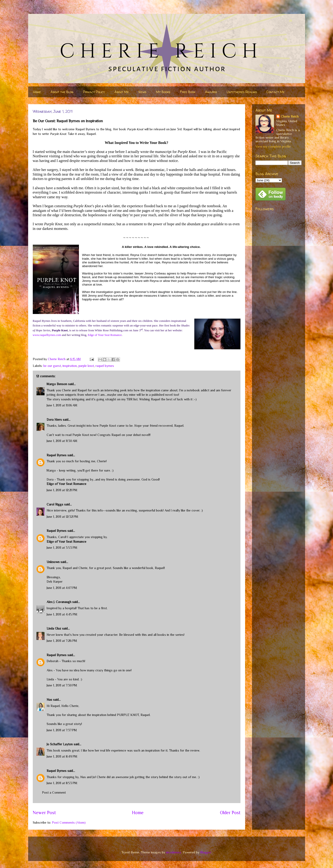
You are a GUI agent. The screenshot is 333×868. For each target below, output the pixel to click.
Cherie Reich (290, 116)
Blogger (205, 852)
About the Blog (62, 92)
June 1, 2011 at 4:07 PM (62, 588)
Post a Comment (54, 792)
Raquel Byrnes (57, 455)
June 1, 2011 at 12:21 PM (62, 490)
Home (37, 92)
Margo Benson (57, 384)
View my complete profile (273, 146)
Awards (211, 92)
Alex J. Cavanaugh (59, 602)
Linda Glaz (54, 628)
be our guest (52, 366)
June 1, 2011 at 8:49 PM (62, 756)
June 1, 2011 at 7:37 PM (62, 730)
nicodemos (174, 852)
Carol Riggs (55, 504)
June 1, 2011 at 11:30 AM (62, 441)
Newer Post (44, 813)
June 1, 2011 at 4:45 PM (62, 614)
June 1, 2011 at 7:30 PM (62, 685)
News (142, 92)
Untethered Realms (242, 92)
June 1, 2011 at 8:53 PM (62, 783)
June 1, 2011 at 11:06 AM (62, 405)
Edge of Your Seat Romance (66, 484)
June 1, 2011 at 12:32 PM (62, 517)
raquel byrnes (105, 366)
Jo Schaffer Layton (60, 744)
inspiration (70, 366)
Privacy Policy (94, 92)
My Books (163, 92)
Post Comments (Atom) (69, 822)
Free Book (188, 92)
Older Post (230, 813)
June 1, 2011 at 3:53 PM (62, 548)
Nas (49, 700)
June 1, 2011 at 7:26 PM (62, 641)
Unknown (53, 562)
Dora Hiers (54, 420)
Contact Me (276, 92)
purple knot (86, 366)
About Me (122, 92)
